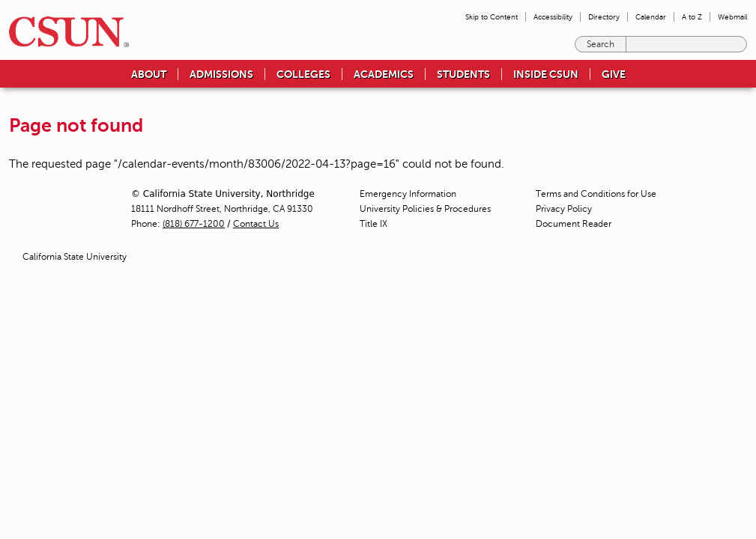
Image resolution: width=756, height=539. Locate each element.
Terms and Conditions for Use (596, 194)
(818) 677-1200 (194, 224)
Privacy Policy (564, 209)
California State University (75, 257)
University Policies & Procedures (425, 209)
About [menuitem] (149, 74)
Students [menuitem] (463, 74)
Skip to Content (492, 17)
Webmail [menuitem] (732, 17)
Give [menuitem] (614, 74)
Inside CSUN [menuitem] (546, 74)
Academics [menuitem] (384, 74)
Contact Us (256, 224)
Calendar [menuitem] (651, 17)
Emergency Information (408, 194)
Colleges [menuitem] (303, 74)
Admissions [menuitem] (221, 74)
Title (374, 224)
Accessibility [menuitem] (553, 17)
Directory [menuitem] (604, 17)
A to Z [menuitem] (692, 17)
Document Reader (574, 224)
